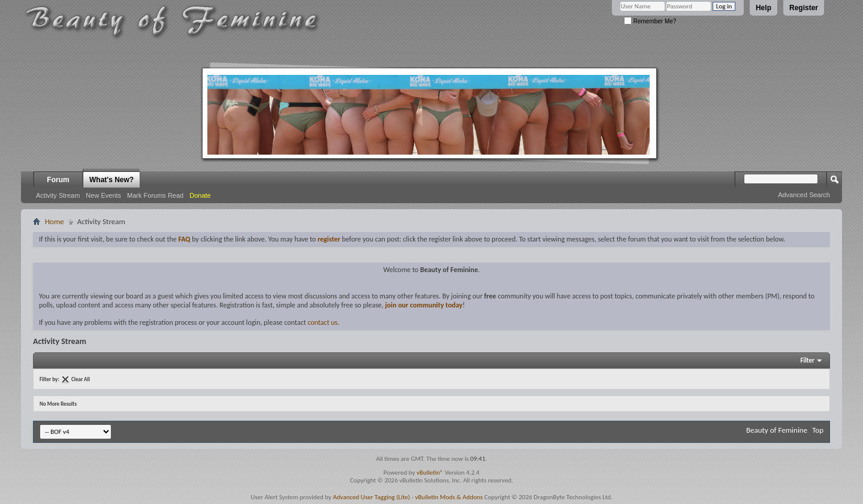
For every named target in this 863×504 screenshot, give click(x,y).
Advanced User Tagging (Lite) (371, 497)
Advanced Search (804, 195)
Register (804, 8)
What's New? (111, 180)
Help (764, 8)
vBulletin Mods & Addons (449, 497)
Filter (807, 360)
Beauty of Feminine (777, 430)
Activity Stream (58, 195)
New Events (103, 195)
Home (55, 221)
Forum (58, 180)
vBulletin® (430, 473)
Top (818, 430)
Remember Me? (650, 21)
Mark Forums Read (155, 195)
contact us (322, 322)
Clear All (81, 379)
